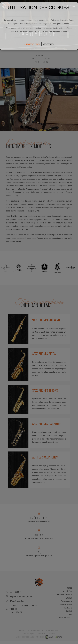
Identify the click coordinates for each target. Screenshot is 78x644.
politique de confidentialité (56, 31)
